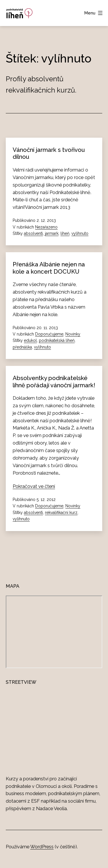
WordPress (42, 847)
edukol (30, 340)
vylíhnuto (80, 233)
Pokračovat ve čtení (34, 486)
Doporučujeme (49, 334)
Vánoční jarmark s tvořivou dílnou (49, 153)
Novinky (73, 334)
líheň (65, 233)
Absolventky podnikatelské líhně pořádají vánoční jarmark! (54, 382)
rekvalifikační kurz (61, 513)
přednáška (22, 347)
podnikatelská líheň (57, 340)
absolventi (33, 233)
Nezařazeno (46, 227)
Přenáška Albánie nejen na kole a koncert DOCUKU (49, 268)
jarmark (52, 233)
